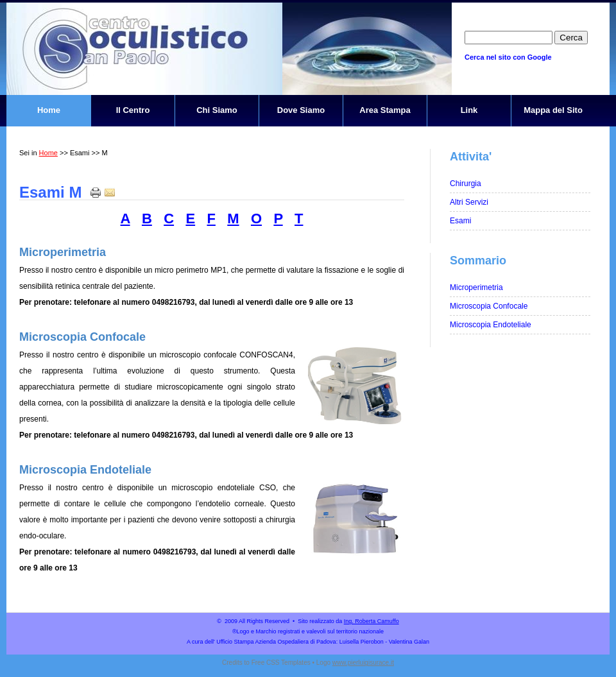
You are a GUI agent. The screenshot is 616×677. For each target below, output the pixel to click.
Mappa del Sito (553, 110)
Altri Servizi (469, 202)
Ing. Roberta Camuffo (372, 621)
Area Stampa (385, 110)
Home (49, 110)
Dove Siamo (301, 110)
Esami (460, 221)
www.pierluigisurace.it (363, 663)
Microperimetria (63, 252)
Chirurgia (466, 184)
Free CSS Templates (281, 663)
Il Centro (133, 110)
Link (469, 110)
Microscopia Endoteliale (85, 470)
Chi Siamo (217, 110)
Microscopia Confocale (82, 337)
